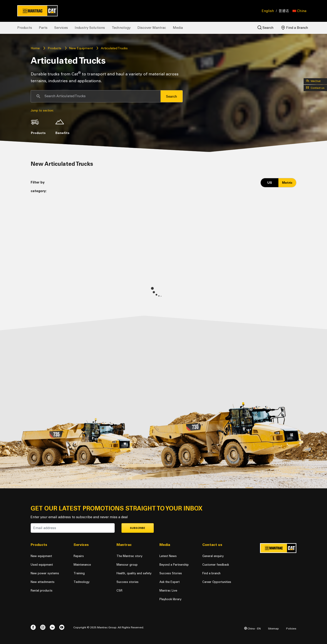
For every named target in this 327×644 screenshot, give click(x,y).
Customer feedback (216, 565)
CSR (119, 591)
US (270, 183)
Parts (43, 28)
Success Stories (171, 573)
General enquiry (213, 556)
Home (35, 48)
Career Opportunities (217, 582)
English (268, 11)
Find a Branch (295, 28)
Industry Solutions (90, 28)
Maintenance (82, 565)
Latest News (168, 556)
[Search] (96, 96)
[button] (299, 11)
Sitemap (273, 628)
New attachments (43, 582)
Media (178, 28)
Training (79, 573)
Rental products (42, 591)
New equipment (41, 556)
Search (266, 28)
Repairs (79, 556)
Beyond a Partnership (174, 565)
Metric (287, 183)
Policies (291, 628)
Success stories (128, 582)
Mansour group (127, 565)
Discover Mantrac (152, 28)
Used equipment (42, 565)
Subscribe (137, 528)
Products (25, 28)
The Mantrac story (129, 556)
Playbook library (170, 599)
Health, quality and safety (134, 573)
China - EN (252, 628)
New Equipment (81, 48)
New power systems (45, 573)
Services (61, 28)
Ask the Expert (170, 582)
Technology (121, 28)
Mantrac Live (168, 591)
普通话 (284, 11)
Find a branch (211, 573)
